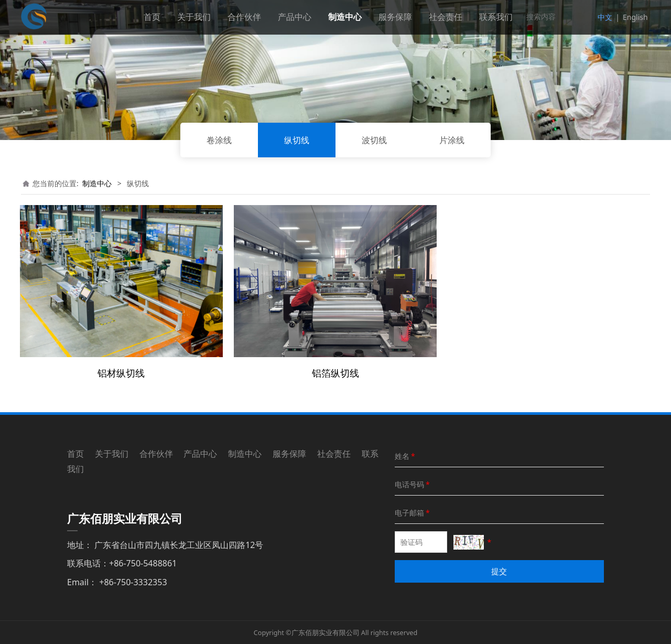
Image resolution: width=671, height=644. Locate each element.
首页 (152, 17)
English (635, 17)
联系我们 (496, 17)
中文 (605, 17)
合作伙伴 (244, 17)
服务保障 (395, 17)
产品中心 (295, 17)
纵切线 (297, 140)
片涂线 (452, 140)
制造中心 (345, 17)
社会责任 (446, 17)
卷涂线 (219, 140)
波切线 (374, 140)
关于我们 (194, 17)
